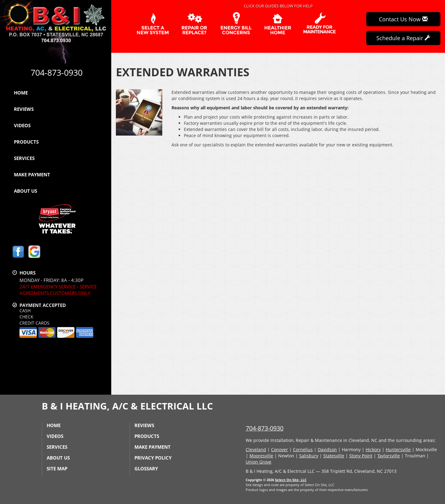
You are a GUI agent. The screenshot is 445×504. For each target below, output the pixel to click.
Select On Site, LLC (291, 480)
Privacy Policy (153, 458)
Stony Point (361, 456)
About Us (25, 191)
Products (26, 142)
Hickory (373, 449)
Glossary (146, 468)
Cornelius (303, 449)
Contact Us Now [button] (403, 19)
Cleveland (256, 449)
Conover (280, 449)
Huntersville (398, 449)
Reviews (24, 109)
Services (24, 158)
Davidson (327, 449)
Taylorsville (389, 456)
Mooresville (261, 456)
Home (21, 93)
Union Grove (259, 462)
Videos (22, 125)
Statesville (334, 456)
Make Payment (32, 174)
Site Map (57, 468)
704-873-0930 (265, 428)
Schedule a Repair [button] (403, 38)
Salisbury (309, 456)
